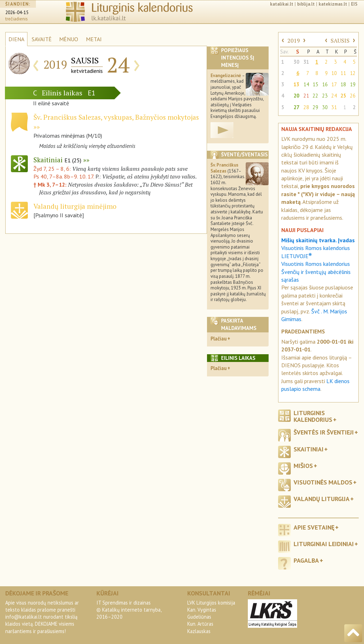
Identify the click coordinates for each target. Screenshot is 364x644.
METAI (94, 39)
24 (334, 96)
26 (353, 96)
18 (343, 84)
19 (353, 84)
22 (315, 96)
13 (296, 84)
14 (306, 84)
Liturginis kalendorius (313, 416)
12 (353, 73)
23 (325, 96)
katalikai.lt (282, 4)
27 (296, 107)
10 (334, 73)
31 (306, 62)
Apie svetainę (314, 527)
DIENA (16, 39)
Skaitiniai (57, 160)
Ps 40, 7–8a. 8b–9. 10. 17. (64, 176)
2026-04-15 (17, 12)
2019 (294, 40)
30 (296, 62)
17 (334, 84)
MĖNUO (69, 39)
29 (315, 107)
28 (306, 107)
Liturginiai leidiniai (324, 544)
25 (343, 96)
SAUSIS (340, 40)
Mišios (303, 466)
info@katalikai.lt (24, 617)
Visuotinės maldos (323, 482)
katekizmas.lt (333, 4)
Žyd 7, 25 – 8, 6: (53, 169)
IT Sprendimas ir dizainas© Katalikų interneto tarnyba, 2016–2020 (129, 610)
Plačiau (219, 339)
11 (343, 73)
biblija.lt (306, 4)
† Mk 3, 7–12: (51, 185)
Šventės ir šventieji (324, 432)
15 (315, 84)
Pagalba (306, 560)
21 (306, 96)
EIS (354, 4)
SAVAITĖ (42, 39)
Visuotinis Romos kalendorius (316, 264)
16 (325, 84)
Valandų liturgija (322, 499)
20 (296, 96)
